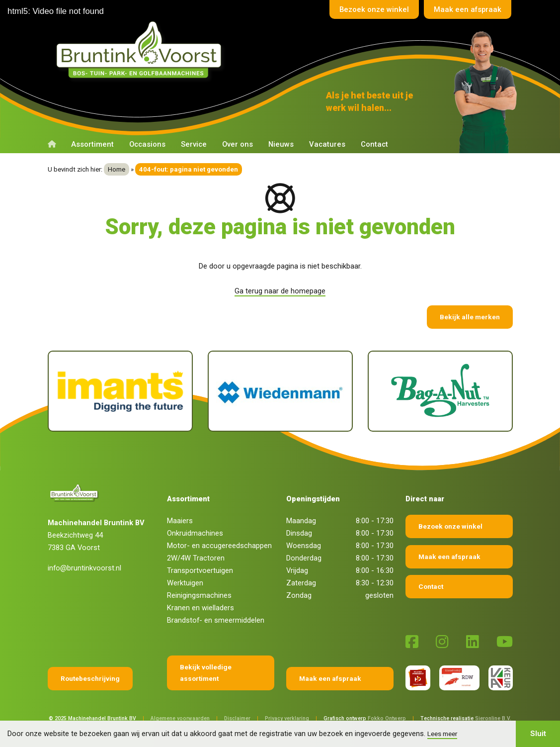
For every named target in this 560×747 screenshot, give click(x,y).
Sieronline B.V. (493, 718)
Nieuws (281, 144)
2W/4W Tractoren (196, 558)
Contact (374, 144)
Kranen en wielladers (200, 608)
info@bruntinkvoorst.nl (84, 568)
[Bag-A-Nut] (440, 391)
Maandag (301, 521)
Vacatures (327, 144)
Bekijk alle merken (470, 317)
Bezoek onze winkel (374, 9)
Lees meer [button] (442, 734)
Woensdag (304, 546)
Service (194, 144)
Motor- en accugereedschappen (219, 546)
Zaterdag (301, 583)
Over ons (238, 144)
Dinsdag (299, 533)
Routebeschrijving (90, 678)
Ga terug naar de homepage (280, 291)
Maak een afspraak (468, 9)
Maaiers (180, 521)
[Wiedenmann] (280, 391)
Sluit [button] (538, 734)
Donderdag (304, 558)
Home (117, 169)
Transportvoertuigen (200, 570)
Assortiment (92, 144)
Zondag (299, 595)
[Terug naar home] (141, 50)
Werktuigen (185, 583)
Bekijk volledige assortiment (206, 673)
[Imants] (120, 391)
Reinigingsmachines (199, 595)
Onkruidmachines (195, 533)
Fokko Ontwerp (387, 718)
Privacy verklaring (287, 718)
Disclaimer (237, 718)
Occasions (147, 144)
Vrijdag (297, 570)
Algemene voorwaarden (180, 718)
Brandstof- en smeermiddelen (216, 620)
